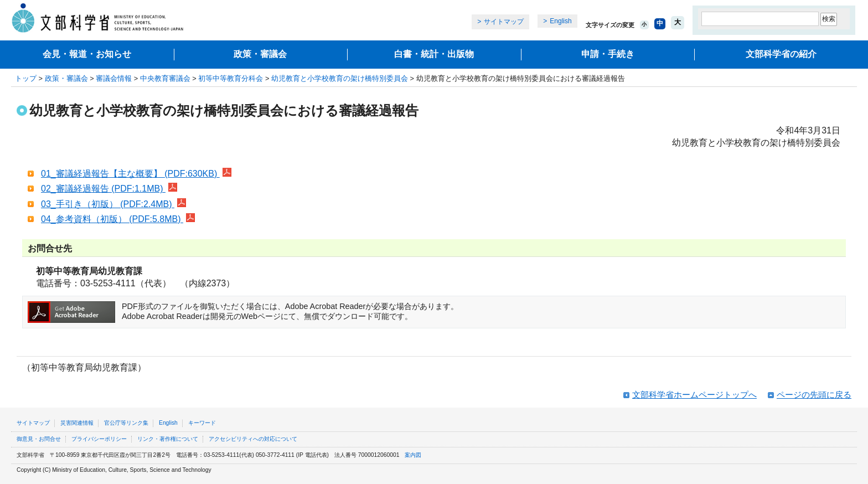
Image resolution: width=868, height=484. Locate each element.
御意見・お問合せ (39, 439)
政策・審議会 (260, 54)
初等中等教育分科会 (231, 78)
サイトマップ (504, 22)
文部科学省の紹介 (781, 54)
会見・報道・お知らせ (87, 54)
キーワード (202, 423)
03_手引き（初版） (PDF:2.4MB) (113, 204)
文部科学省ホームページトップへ (694, 395)
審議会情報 (114, 78)
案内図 (413, 455)
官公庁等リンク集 (126, 423)
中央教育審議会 (165, 78)
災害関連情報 (77, 423)
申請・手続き (608, 54)
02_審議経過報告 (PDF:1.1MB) (109, 189)
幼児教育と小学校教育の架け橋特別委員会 (340, 78)
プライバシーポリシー (99, 439)
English (560, 21)
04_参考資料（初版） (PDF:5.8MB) (118, 219)
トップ (26, 78)
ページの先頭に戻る (814, 395)
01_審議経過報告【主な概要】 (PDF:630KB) (136, 174)
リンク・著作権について (168, 439)
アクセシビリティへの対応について (253, 439)
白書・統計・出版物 (434, 54)
